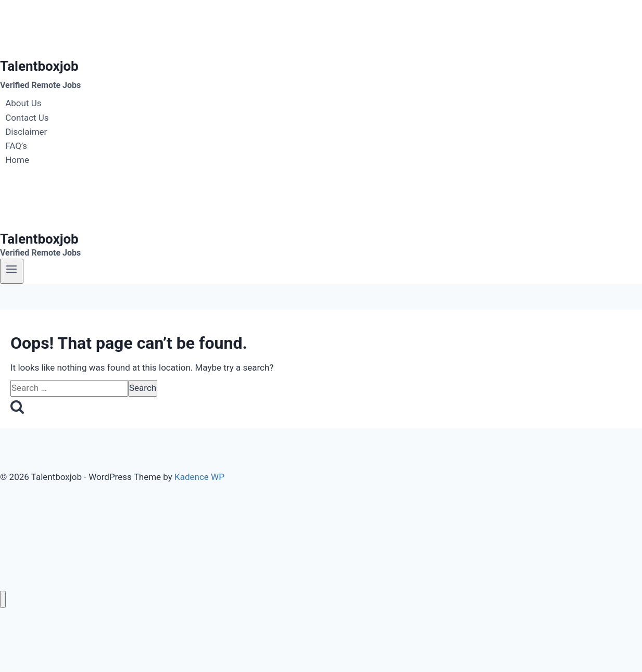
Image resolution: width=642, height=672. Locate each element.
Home (17, 160)
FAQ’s (16, 146)
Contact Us (27, 118)
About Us (23, 104)
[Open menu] (12, 271)
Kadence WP (199, 477)
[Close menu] (3, 599)
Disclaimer (26, 132)
